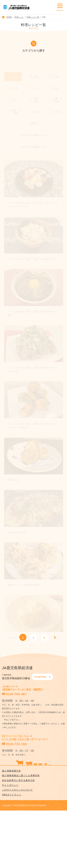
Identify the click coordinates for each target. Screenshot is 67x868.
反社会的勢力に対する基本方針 (18, 780)
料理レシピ (19, 17)
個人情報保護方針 (11, 771)
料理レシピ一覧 (33, 17)
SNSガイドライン (12, 795)
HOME (9, 17)
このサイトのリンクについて (17, 790)
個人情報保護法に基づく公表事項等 (21, 775)
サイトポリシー (10, 785)
